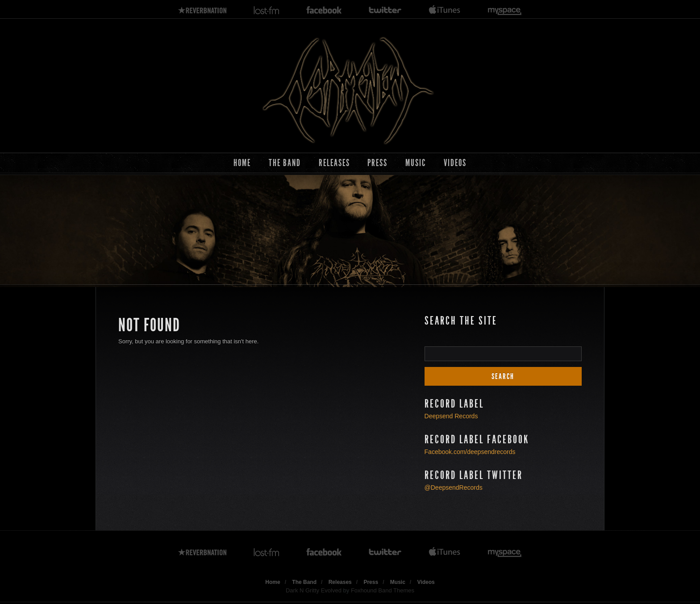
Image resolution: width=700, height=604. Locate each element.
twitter (385, 10)
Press (377, 163)
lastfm (267, 10)
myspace (505, 10)
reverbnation (202, 10)
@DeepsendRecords (454, 487)
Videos (455, 163)
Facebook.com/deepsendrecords (470, 452)
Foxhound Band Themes (383, 590)
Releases (334, 163)
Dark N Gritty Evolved (314, 590)
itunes (445, 10)
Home (242, 163)
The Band (285, 163)
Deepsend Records (451, 416)
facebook (324, 10)
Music (416, 163)
